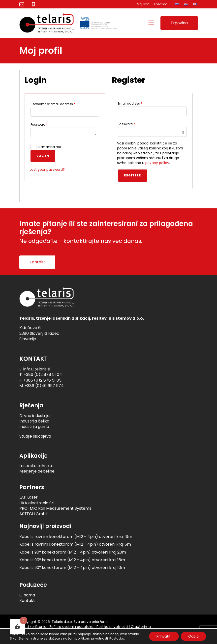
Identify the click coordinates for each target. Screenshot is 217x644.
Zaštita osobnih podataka (71, 627)
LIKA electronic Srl (37, 503)
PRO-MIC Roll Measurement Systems (55, 508)
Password (39, 125)
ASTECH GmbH (34, 514)
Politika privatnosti (112, 627)
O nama (27, 595)
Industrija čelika (34, 421)
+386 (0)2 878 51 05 (42, 380)
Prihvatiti (164, 636)
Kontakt (37, 262)
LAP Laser (29, 497)
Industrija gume (34, 427)
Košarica (161, 4)
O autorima (141, 627)
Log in (43, 156)
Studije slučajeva (35, 436)
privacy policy (157, 163)
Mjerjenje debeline (37, 471)
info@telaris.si (37, 369)
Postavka (117, 639)
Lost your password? (47, 169)
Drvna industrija (34, 416)
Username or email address (53, 104)
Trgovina (179, 23)
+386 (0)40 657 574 (44, 386)
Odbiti (193, 636)
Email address (130, 103)
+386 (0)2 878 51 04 (43, 375)
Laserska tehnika (36, 466)
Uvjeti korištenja (33, 627)
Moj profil (144, 4)
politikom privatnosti (92, 638)
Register (133, 175)
